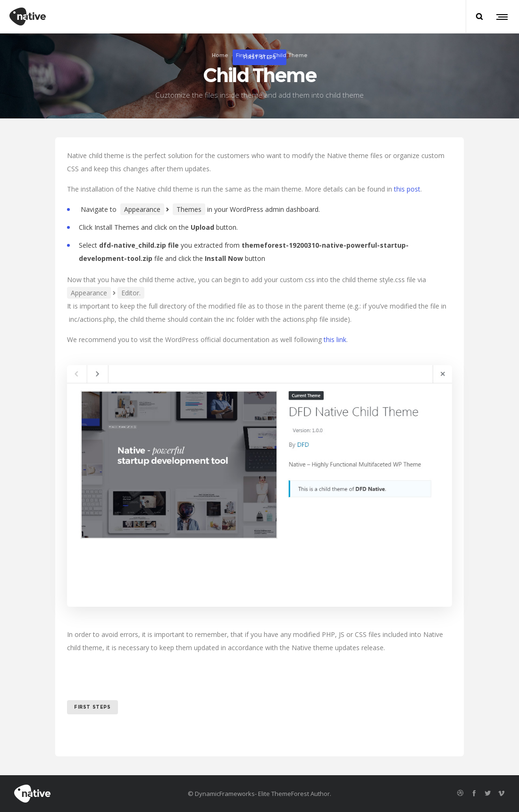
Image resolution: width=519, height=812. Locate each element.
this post (407, 189)
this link (335, 339)
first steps (92, 707)
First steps (251, 55)
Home (220, 55)
